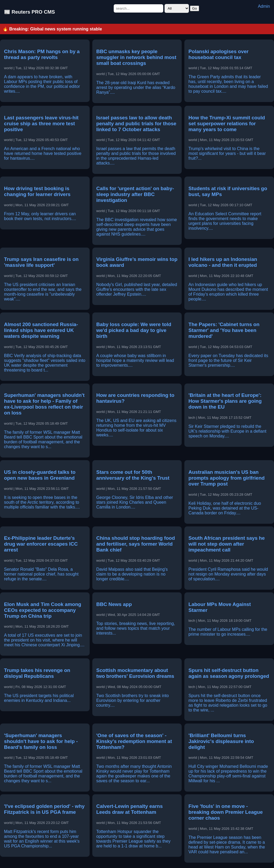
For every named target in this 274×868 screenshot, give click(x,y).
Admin (264, 6)
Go (195, 8)
